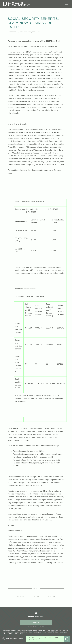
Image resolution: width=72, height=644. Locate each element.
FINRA (49, 632)
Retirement (37, 32)
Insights (28, 32)
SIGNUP (36, 622)
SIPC (52, 632)
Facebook (20, 597)
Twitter (36, 597)
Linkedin (52, 597)
